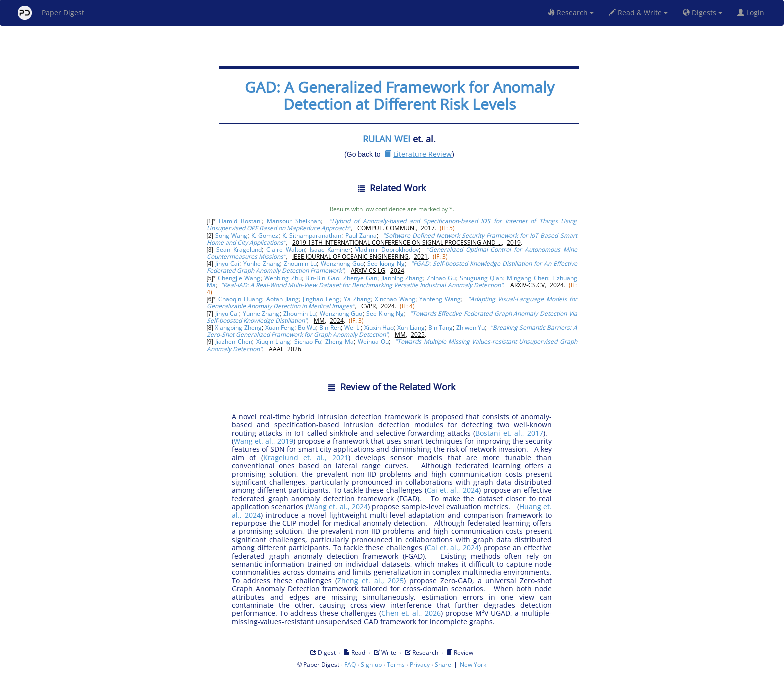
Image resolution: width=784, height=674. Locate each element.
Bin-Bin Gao (322, 278)
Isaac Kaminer (330, 250)
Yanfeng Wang (440, 299)
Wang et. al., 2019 (264, 441)
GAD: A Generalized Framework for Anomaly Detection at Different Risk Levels (400, 96)
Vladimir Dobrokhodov (387, 250)
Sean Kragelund (239, 250)
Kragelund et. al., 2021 (306, 458)
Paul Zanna (361, 236)
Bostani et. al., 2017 (509, 433)
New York (473, 665)
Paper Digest (51, 13)
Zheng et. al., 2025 (370, 581)
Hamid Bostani (240, 221)
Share (443, 665)
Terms (396, 665)
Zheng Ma (340, 342)
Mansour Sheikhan (294, 221)
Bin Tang (441, 328)
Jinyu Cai (227, 264)
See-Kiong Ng (385, 314)
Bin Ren (330, 328)
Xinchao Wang (395, 299)
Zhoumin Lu (300, 264)
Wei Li (353, 328)
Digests (703, 13)
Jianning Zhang (402, 278)
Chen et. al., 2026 (411, 613)
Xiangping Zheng (238, 328)
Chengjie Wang (239, 278)
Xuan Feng (280, 328)
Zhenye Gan (360, 278)
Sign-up (371, 665)
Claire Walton (286, 250)
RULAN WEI (387, 139)
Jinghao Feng (321, 299)
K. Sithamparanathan (312, 236)
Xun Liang (411, 328)
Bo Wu (307, 328)
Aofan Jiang (283, 299)
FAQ (350, 665)
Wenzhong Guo (342, 264)
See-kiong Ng (386, 264)
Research (571, 13)
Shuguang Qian (481, 278)
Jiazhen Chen (234, 342)
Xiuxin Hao (379, 328)
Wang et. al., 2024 (338, 507)
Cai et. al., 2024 (453, 490)
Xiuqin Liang (273, 342)
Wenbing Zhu (283, 278)
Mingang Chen (527, 278)
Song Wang (231, 236)
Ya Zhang (357, 299)
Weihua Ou (373, 342)
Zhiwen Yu (471, 328)
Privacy (420, 665)
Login (753, 13)
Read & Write (638, 13)
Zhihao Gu (441, 278)
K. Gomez (265, 236)
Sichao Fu (308, 342)
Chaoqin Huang (240, 299)
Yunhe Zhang (262, 264)
